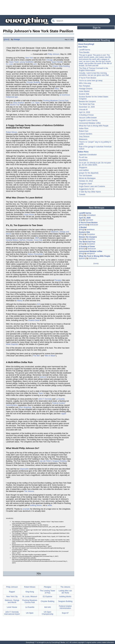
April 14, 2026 (84, 112)
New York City (12, 597)
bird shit (47, 607)
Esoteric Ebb (84, 94)
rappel (64, 414)
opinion (82, 258)
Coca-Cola (38, 240)
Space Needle (57, 62)
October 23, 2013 (86, 181)
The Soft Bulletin (86, 176)
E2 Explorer (48, 597)
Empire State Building (61, 66)
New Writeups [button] (97, 208)
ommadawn (91, 215)
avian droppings (25, 407)
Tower (41, 393)
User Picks (83, 47)
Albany (20, 301)
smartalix (26, 509)
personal (83, 225)
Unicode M (83, 110)
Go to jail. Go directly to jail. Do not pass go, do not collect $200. (95, 164)
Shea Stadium (19, 103)
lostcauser (94, 225)
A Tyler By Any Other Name (90, 192)
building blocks (36, 505)
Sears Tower (14, 62)
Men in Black (50, 356)
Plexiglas (58, 280)
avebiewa (91, 229)
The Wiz (36, 356)
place (7, 39)
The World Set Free (87, 104)
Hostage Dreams (86, 89)
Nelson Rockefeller (36, 254)
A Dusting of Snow (86, 115)
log (81, 220)
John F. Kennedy (45, 399)
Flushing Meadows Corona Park (56, 101)
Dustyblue (91, 234)
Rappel (12, 592)
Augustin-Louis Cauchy (88, 120)
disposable (24, 469)
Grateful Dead (34, 320)
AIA (39, 304)
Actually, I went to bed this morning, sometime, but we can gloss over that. (94, 74)
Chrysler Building (33, 82)
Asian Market (84, 91)
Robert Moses (12, 132)
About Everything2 (86, 44)
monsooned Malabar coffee (90, 123)
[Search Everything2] (81, 21)
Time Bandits (84, 52)
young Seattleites (27, 62)
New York (29, 58)
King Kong (30, 592)
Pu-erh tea (83, 157)
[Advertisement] (57, 7)
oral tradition (84, 170)
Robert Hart (84, 131)
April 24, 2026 (85, 218)
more (96, 263)
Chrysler (30, 240)
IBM (37, 238)
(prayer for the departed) (89, 173)
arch (35, 64)
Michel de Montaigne (87, 178)
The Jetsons (29, 491)
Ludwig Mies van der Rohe (65, 592)
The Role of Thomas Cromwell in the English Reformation (94, 69)
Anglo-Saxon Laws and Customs (92, 186)
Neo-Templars (85, 86)
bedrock (43, 377)
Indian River (84, 128)
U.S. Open (35, 103)
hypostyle (89, 220)
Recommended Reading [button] (97, 40)
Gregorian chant (85, 184)
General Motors (12, 240)
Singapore (83, 168)
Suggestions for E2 (86, 189)
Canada (82, 194)
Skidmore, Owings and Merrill (12, 601)
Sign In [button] (97, 28)
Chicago (50, 60)
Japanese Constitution (88, 155)
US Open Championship (48, 613)
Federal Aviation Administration (65, 607)
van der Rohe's (46, 461)
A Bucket (83, 227)
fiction (82, 249)
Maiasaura (83, 139)
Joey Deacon (84, 137)
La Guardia (60, 399)
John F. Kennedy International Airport (12, 613)
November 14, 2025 (87, 107)
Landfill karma (85, 50)
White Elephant (12, 344)
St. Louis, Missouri (30, 597)
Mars (57, 89)
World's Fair (15, 105)
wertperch (91, 253)
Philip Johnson (54, 54)
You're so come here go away (91, 81)
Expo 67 (65, 613)
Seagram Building (60, 461)
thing (81, 229)
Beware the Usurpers (87, 101)
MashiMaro (83, 160)
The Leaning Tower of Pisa (47, 592)
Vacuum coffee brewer (88, 118)
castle (50, 505)
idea (81, 215)
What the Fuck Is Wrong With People (94, 126)
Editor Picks (83, 152)
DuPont (22, 240)
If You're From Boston (88, 78)
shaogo (17, 39)
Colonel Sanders (86, 134)
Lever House (29, 215)
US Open (30, 613)
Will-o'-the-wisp (85, 83)
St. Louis (10, 64)
